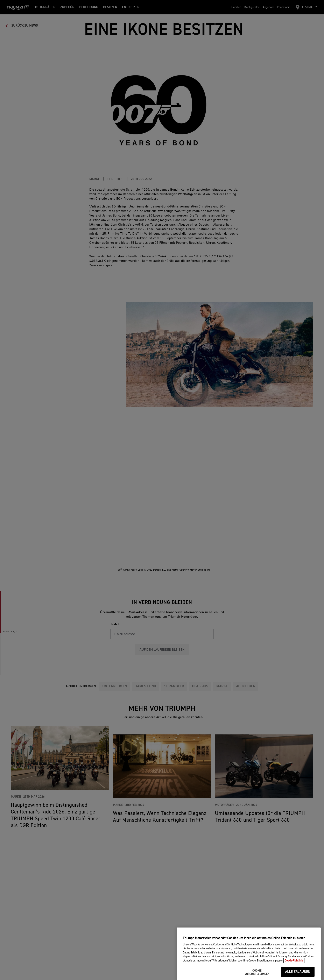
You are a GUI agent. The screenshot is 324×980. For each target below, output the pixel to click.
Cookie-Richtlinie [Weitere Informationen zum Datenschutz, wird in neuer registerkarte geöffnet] (294, 977)
